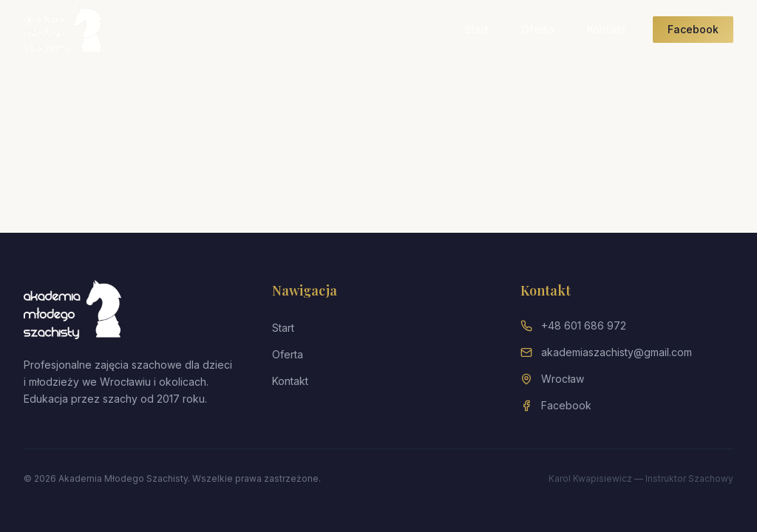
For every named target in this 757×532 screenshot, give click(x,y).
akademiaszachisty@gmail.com (617, 352)
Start (476, 29)
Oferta (538, 29)
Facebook (693, 29)
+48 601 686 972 (584, 325)
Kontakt (607, 29)
